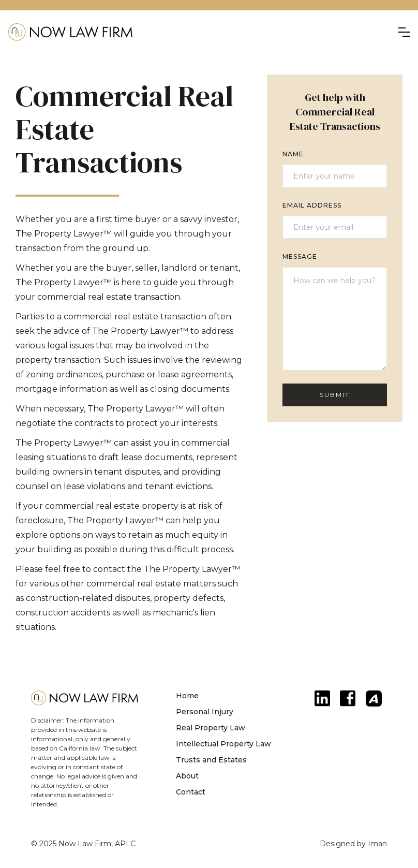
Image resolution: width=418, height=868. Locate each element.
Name (293, 154)
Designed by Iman (353, 844)
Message (300, 256)
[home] (70, 32)
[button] (404, 32)
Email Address (312, 205)
